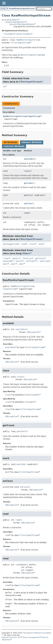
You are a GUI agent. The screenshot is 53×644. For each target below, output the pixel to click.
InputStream (34, 116)
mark (26, 195)
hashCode (7, 261)
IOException (33, 332)
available (29, 159)
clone (6, 258)
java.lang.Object (10, 20)
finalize (27, 258)
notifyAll (31, 261)
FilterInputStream (20, 43)
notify (19, 261)
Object (26, 253)
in (4, 87)
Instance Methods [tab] (32, 142)
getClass (40, 258)
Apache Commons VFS (11, 637)
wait (5, 264)
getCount (28, 183)
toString (44, 261)
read (26, 213)
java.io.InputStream (15, 22)
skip (41, 244)
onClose (28, 204)
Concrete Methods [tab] (14, 146)
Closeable (9, 34)
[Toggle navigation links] (4, 3)
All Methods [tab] (10, 142)
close (27, 171)
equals (16, 258)
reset (32, 244)
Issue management (32, 637)
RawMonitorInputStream (22, 9)
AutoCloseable (24, 34)
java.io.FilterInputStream (22, 24)
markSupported (10, 244)
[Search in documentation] (44, 9)
